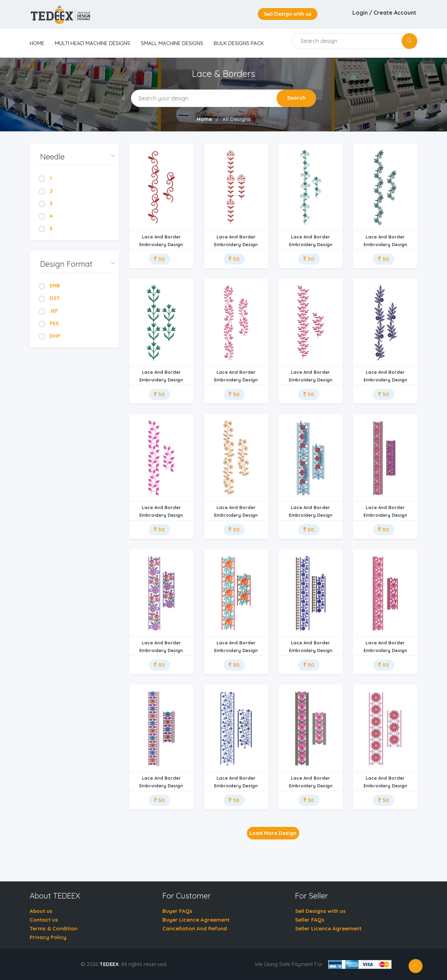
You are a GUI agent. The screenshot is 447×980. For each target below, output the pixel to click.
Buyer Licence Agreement (196, 920)
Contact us (44, 920)
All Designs (237, 119)
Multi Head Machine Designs (93, 43)
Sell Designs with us (320, 911)
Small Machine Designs (172, 43)
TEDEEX (109, 964)
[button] (77, 157)
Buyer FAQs (177, 911)
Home (204, 119)
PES (49, 323)
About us (41, 911)
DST (49, 298)
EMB (49, 285)
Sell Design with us (288, 14)
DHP (49, 336)
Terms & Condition (54, 928)
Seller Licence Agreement (328, 928)
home (37, 43)
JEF (48, 311)
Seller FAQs (310, 920)
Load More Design (273, 833)
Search (296, 98)
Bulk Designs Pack (239, 43)
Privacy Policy (48, 937)
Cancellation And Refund (195, 928)
